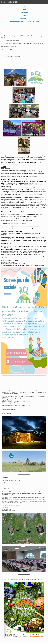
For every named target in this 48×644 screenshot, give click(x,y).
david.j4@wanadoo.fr (7, 483)
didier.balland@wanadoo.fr (9, 409)
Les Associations (10, 2)
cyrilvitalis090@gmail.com (9, 511)
